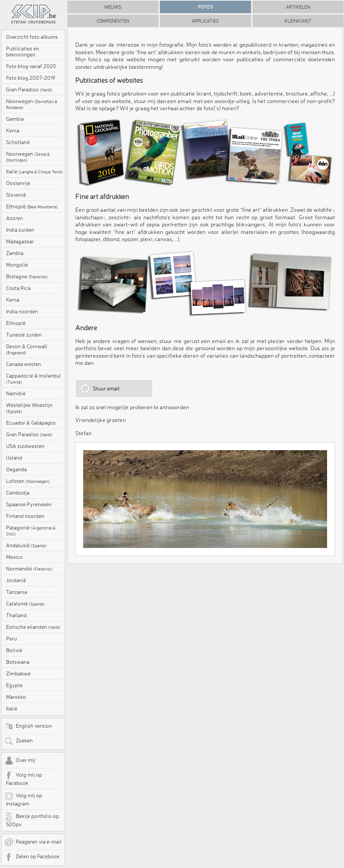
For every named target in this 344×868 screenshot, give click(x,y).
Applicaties (205, 21)
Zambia (15, 253)
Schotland (18, 142)
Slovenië (16, 195)
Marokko (16, 697)
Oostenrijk (18, 183)
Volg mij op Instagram (23, 799)
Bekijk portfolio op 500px (32, 820)
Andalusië (26, 545)
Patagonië (31, 531)
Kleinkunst (298, 21)
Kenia (13, 131)
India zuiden (20, 230)
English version (28, 727)
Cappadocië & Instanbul (33, 379)
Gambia (15, 119)
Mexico (14, 557)
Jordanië (16, 580)
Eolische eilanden (33, 627)
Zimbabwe (18, 674)
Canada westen (24, 364)
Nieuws (113, 7)
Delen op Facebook (32, 857)
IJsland (14, 458)
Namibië (16, 393)
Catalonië (25, 604)
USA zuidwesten (25, 446)
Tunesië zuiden (24, 335)
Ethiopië (32, 206)
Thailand (16, 615)
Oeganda (16, 469)
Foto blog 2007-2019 (30, 78)
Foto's (205, 7)
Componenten (113, 21)
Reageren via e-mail (33, 842)
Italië (34, 171)
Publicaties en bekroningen (23, 52)
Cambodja (18, 493)
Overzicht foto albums (32, 37)
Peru (11, 639)
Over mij (20, 761)
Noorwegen (32, 104)
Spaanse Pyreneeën (29, 504)
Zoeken (19, 741)
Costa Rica (18, 288)
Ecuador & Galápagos (31, 423)
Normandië (29, 569)
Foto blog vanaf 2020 (31, 66)
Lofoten (28, 481)
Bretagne (27, 276)
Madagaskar (20, 241)
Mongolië (17, 265)
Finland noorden (25, 516)
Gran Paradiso (29, 90)
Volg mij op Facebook (23, 778)
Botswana (18, 662)
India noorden (22, 311)
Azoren (14, 218)
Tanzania (17, 592)
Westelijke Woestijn (29, 408)
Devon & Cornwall (27, 349)
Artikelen (298, 7)
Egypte (14, 685)
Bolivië (14, 650)
